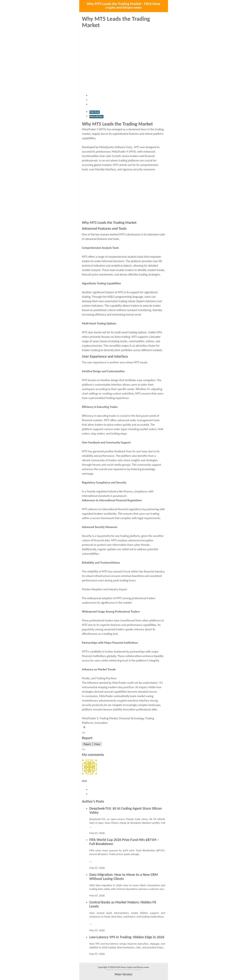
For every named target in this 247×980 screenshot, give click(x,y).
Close (97, 744)
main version (124, 974)
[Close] (84, 733)
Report (87, 744)
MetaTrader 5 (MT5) (94, 129)
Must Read (95, 112)
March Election (96, 117)
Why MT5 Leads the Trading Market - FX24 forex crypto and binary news (123, 6)
